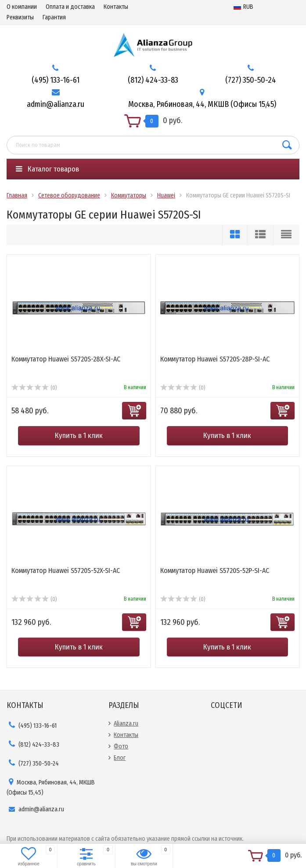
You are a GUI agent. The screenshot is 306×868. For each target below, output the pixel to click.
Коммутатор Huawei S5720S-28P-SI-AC (215, 359)
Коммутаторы (129, 195)
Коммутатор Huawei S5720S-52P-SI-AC (215, 571)
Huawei (166, 195)
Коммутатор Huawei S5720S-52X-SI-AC (66, 571)
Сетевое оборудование (69, 195)
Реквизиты (20, 17)
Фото (121, 746)
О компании (22, 7)
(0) (34, 388)
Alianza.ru (126, 724)
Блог (120, 758)
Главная (17, 195)
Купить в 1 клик (79, 436)
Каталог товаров (47, 169)
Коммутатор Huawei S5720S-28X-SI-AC (66, 359)
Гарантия (54, 17)
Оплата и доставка (70, 7)
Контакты (116, 7)
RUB (243, 7)
